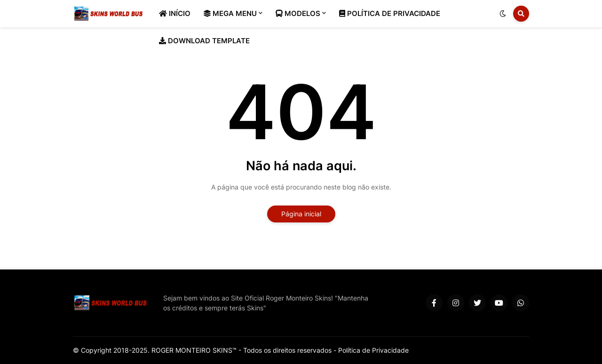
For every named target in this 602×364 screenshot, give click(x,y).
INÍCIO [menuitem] (175, 13)
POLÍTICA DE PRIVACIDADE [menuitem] (390, 13)
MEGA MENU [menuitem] (230, 13)
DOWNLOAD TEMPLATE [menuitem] (204, 41)
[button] (503, 14)
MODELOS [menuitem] (298, 13)
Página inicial (301, 214)
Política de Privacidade (373, 350)
